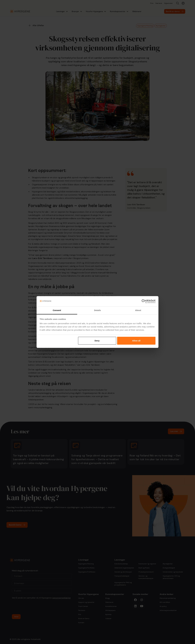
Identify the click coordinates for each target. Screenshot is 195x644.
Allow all (136, 341)
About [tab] (138, 310)
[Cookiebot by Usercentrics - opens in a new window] (144, 301)
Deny (97, 341)
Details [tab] (97, 310)
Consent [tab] (57, 310)
